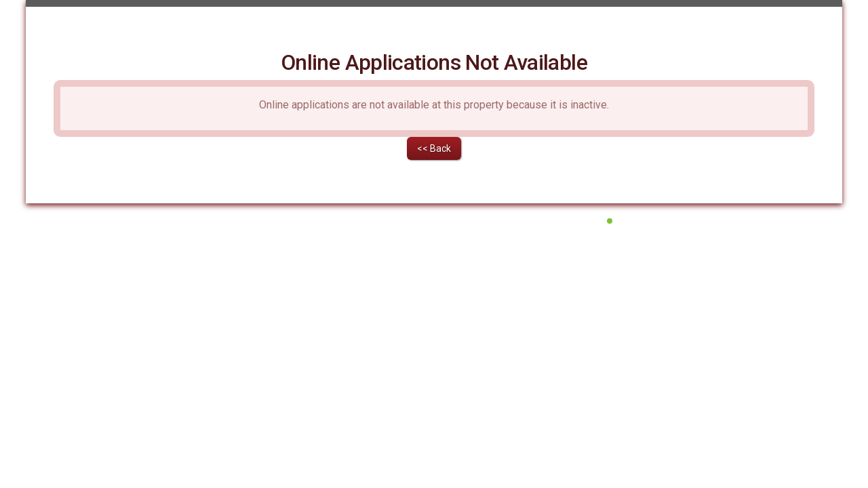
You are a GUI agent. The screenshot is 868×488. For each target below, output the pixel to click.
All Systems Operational (658, 316)
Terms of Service (388, 332)
